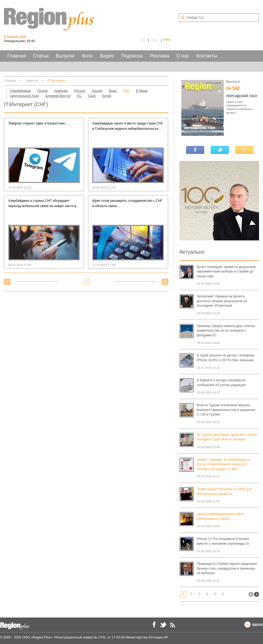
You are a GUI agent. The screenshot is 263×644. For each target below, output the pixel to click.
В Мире (142, 91)
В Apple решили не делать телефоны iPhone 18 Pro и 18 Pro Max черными (226, 358)
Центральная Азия (25, 96)
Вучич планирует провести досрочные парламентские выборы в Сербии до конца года (226, 272)
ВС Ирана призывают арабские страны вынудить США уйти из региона (227, 437)
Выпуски (65, 56)
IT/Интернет (56, 81)
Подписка (132, 56)
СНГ (126, 91)
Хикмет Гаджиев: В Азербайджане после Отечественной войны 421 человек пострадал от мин (223, 464)
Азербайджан (21, 91)
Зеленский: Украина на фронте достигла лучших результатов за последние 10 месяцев (222, 301)
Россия (80, 91)
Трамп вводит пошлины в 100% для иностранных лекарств (224, 491)
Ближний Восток (58, 96)
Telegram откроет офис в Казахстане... (38, 123)
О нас (183, 56)
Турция (97, 91)
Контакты (207, 56)
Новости (32, 81)
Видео (107, 56)
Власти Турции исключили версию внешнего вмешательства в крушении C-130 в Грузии (226, 410)
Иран (113, 91)
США (92, 96)
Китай (107, 96)
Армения (61, 91)
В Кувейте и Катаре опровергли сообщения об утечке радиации (221, 383)
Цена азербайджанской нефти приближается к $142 (220, 516)
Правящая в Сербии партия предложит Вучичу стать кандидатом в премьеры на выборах (227, 568)
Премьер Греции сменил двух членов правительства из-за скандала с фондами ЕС (226, 331)
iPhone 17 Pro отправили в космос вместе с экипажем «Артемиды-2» (223, 541)
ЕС (80, 96)
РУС (168, 40)
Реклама (159, 56)
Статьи (41, 56)
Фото (87, 56)
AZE (142, 40)
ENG (155, 40)
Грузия (43, 91)
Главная (17, 56)
